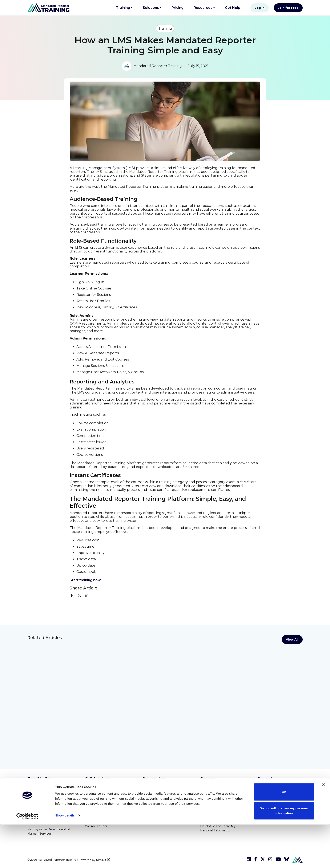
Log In (260, 8)
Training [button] (123, 8)
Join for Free (288, 8)
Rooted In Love (97, 807)
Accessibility (209, 817)
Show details (65, 859)
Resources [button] (203, 8)
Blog (146, 788)
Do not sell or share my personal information (284, 854)
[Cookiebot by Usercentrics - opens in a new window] (27, 860)
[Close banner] (323, 828)
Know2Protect (96, 798)
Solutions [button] (151, 8)
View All (292, 639)
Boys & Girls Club (97, 788)
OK (284, 836)
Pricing (178, 8)
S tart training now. (86, 580)
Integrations (267, 786)
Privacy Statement (214, 807)
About (205, 788)
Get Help (234, 7)
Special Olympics (97, 817)
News (147, 798)
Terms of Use (210, 798)
